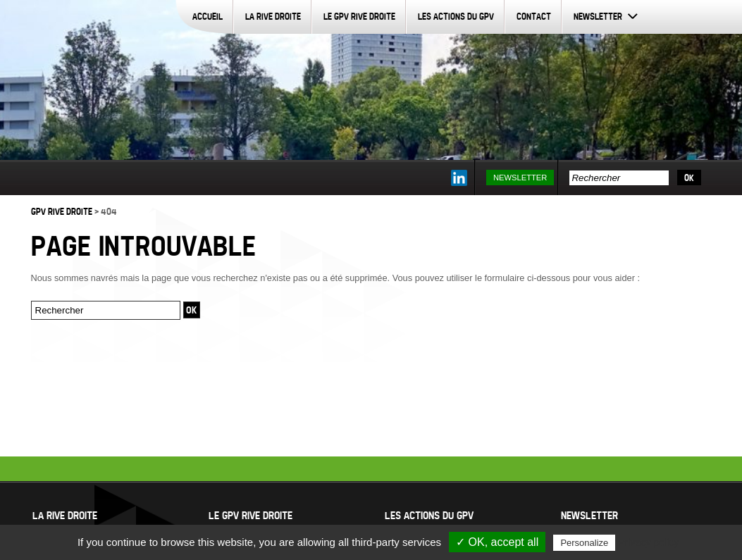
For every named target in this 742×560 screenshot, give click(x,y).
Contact (534, 16)
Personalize (584, 543)
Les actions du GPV (456, 16)
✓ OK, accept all (497, 542)
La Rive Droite (273, 16)
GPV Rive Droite (62, 211)
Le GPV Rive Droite (359, 16)
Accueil (208, 16)
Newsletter (598, 16)
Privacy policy (648, 542)
